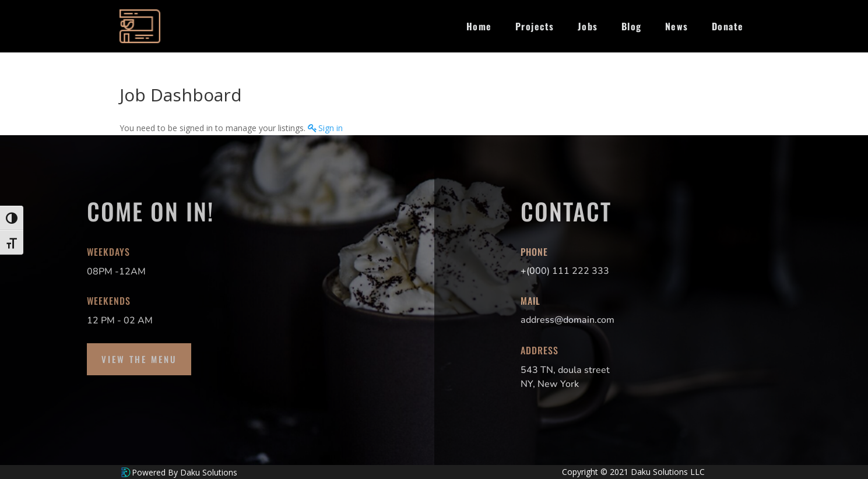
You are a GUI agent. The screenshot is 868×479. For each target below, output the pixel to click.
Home (479, 26)
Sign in (331, 128)
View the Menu (139, 359)
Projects (535, 26)
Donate (728, 26)
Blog (632, 26)
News (677, 26)
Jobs (588, 26)
